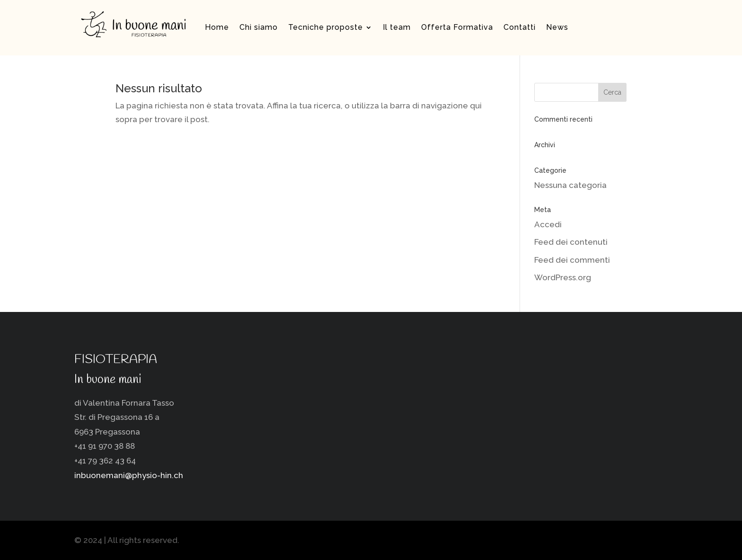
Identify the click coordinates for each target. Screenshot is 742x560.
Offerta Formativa (457, 27)
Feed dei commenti (572, 260)
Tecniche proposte (326, 27)
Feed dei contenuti (571, 242)
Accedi (548, 224)
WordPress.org (563, 277)
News (557, 27)
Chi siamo (259, 27)
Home (217, 27)
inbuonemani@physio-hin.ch (129, 475)
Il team (397, 27)
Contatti (520, 27)
